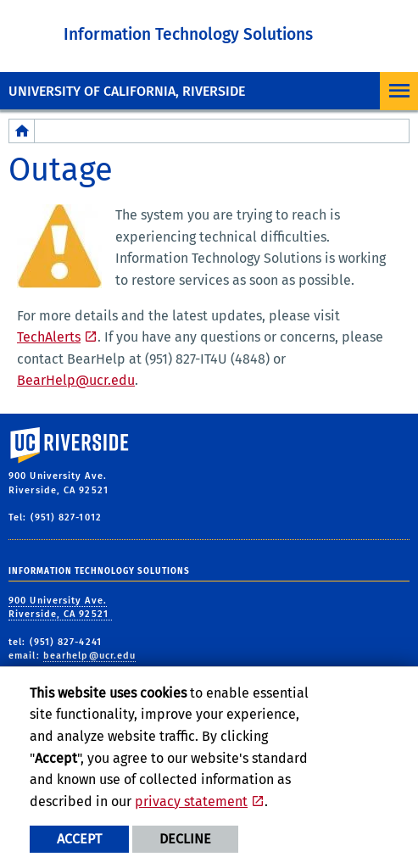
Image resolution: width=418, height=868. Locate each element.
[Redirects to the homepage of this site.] (22, 131)
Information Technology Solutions (188, 34)
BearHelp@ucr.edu (76, 380)
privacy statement (191, 801)
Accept (79, 839)
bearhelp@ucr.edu (90, 656)
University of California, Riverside (127, 91)
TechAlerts (49, 337)
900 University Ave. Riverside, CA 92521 (60, 608)
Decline (185, 839)
